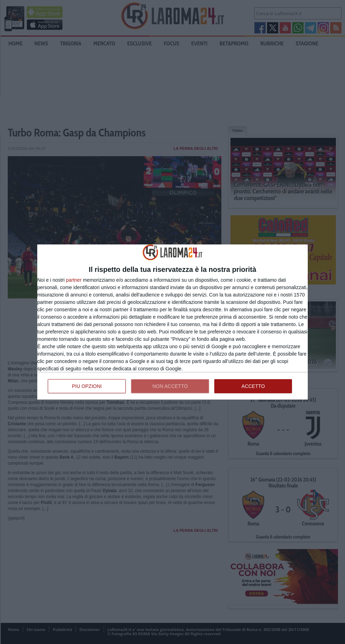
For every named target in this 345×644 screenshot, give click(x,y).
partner (74, 280)
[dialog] (172, 322)
